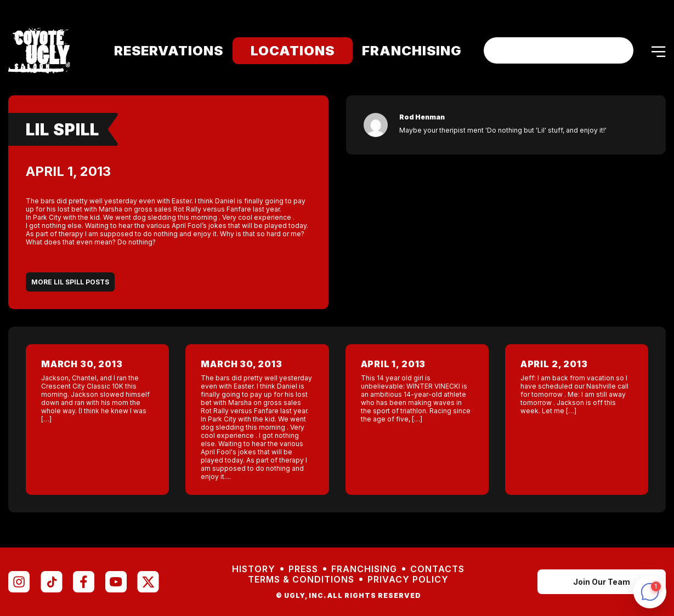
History (254, 569)
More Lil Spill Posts (70, 282)
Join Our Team (602, 582)
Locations (285, 51)
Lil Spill (63, 129)
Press (303, 569)
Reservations (162, 51)
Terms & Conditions (301, 580)
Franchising (405, 51)
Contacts (437, 569)
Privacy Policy (408, 580)
